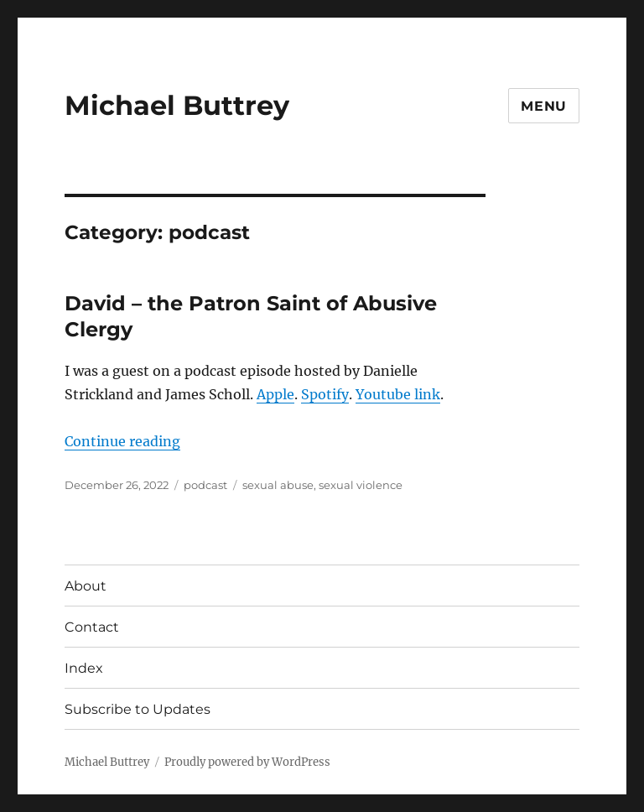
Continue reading (122, 441)
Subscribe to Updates (138, 709)
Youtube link (398, 394)
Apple (275, 394)
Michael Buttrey (177, 105)
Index (84, 668)
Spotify (325, 394)
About (86, 586)
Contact (92, 627)
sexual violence (361, 485)
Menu (544, 106)
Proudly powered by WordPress (247, 762)
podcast (205, 485)
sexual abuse (278, 485)
